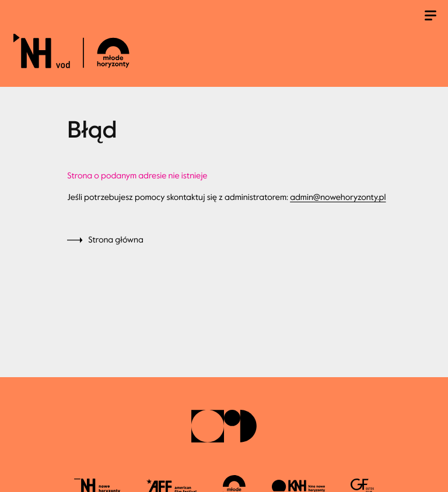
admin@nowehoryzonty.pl (338, 197)
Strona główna (116, 240)
